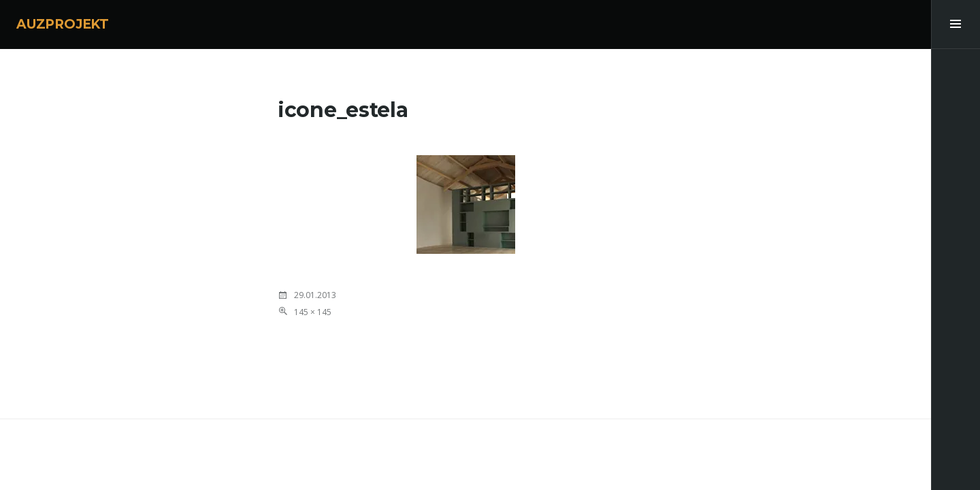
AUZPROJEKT (63, 24)
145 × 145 (313, 312)
